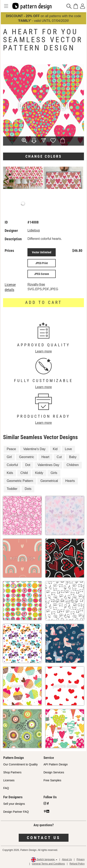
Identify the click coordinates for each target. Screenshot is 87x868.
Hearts (70, 481)
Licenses (9, 780)
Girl (9, 457)
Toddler (12, 489)
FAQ (6, 788)
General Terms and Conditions (48, 864)
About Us (67, 859)
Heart (45, 457)
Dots (28, 489)
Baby (73, 457)
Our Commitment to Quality (21, 764)
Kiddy (39, 473)
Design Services (54, 772)
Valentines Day (48, 465)
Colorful (12, 465)
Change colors (44, 156)
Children (73, 465)
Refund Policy (77, 864)
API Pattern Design (56, 764)
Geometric (27, 457)
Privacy (81, 859)
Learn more (43, 351)
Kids (10, 473)
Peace (11, 449)
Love (68, 449)
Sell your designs (14, 804)
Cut (59, 457)
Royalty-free (36, 284)
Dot (28, 465)
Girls (54, 473)
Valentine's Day (34, 449)
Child (24, 473)
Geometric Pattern (20, 481)
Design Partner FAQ (16, 812)
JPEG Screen (42, 274)
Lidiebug (34, 230)
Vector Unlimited (42, 252)
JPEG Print (42, 263)
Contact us (44, 838)
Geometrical (49, 481)
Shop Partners (12, 772)
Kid (55, 449)
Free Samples (52, 780)
